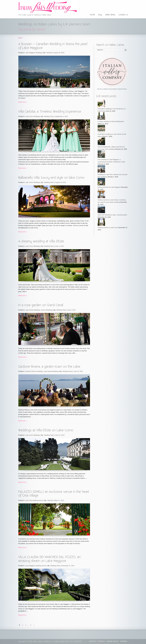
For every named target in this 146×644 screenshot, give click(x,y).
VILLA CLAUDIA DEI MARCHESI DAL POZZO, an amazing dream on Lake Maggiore (49, 559)
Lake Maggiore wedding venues (36, 566)
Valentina (49, 53)
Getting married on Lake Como (108, 228)
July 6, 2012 (72, 310)
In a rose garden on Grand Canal (41, 305)
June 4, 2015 (59, 246)
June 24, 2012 (78, 371)
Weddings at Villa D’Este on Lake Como (46, 430)
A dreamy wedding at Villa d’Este (41, 241)
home (92, 15)
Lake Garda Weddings (33, 310)
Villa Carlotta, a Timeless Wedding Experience (50, 112)
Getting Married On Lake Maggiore (109, 187)
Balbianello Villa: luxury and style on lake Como (51, 178)
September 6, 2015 (61, 116)
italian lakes (110, 15)
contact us (123, 15)
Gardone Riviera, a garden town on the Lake (49, 367)
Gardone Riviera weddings (34, 371)
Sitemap (124, 641)
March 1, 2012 (59, 500)
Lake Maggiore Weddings (34, 53)
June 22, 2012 (60, 435)
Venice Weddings (47, 310)
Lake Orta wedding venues (34, 500)
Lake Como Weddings (33, 116)
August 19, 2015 (61, 182)
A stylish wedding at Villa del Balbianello (111, 121)
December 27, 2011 (68, 566)
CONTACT (93, 641)
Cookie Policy (113, 641)
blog (100, 15)
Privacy (102, 641)
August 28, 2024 (59, 53)
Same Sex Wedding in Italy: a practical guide (112, 215)
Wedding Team (49, 116)
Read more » (23, 102)
